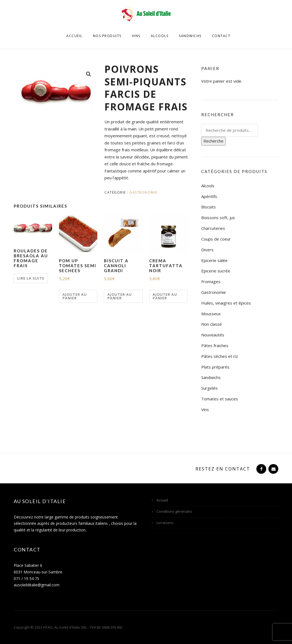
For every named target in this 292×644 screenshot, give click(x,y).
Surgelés (209, 388)
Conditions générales (174, 511)
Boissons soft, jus (218, 218)
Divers (207, 250)
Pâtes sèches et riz (220, 356)
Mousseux (211, 314)
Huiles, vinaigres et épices (226, 303)
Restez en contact (223, 469)
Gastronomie (143, 192)
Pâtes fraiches (215, 345)
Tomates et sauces (220, 399)
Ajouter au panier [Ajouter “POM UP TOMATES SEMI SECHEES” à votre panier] (75, 296)
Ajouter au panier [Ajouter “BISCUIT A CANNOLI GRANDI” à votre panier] (120, 296)
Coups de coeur (216, 239)
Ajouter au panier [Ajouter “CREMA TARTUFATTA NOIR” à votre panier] (165, 296)
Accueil (74, 36)
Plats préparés (215, 367)
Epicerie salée (214, 260)
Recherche (213, 141)
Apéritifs (209, 196)
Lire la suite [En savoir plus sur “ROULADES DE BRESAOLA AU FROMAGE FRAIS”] (31, 278)
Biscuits (209, 207)
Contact (221, 36)
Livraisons (165, 523)
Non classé (212, 324)
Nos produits (107, 36)
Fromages (211, 281)
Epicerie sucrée (216, 271)
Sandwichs (190, 36)
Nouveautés (213, 335)
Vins (136, 36)
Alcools (160, 36)
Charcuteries (213, 228)
